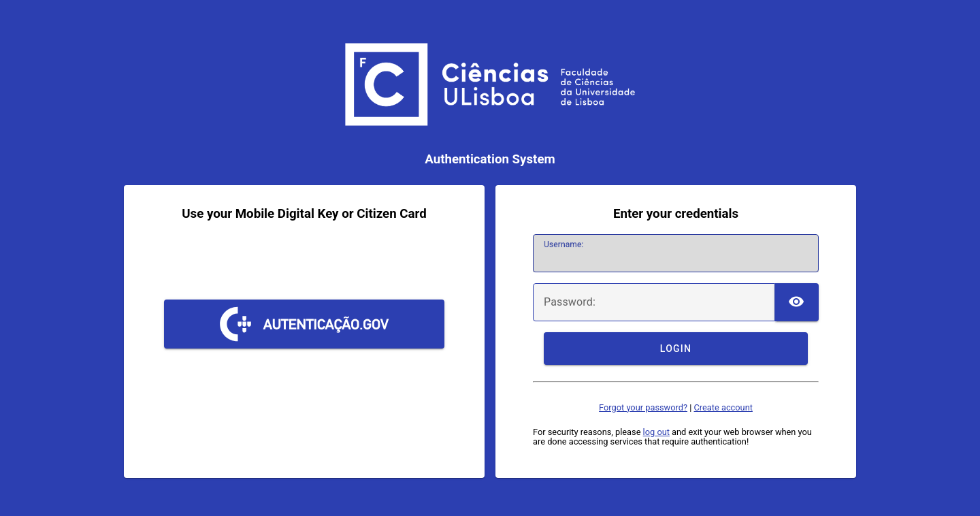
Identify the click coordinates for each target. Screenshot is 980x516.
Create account (723, 407)
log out (656, 432)
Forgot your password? (643, 407)
